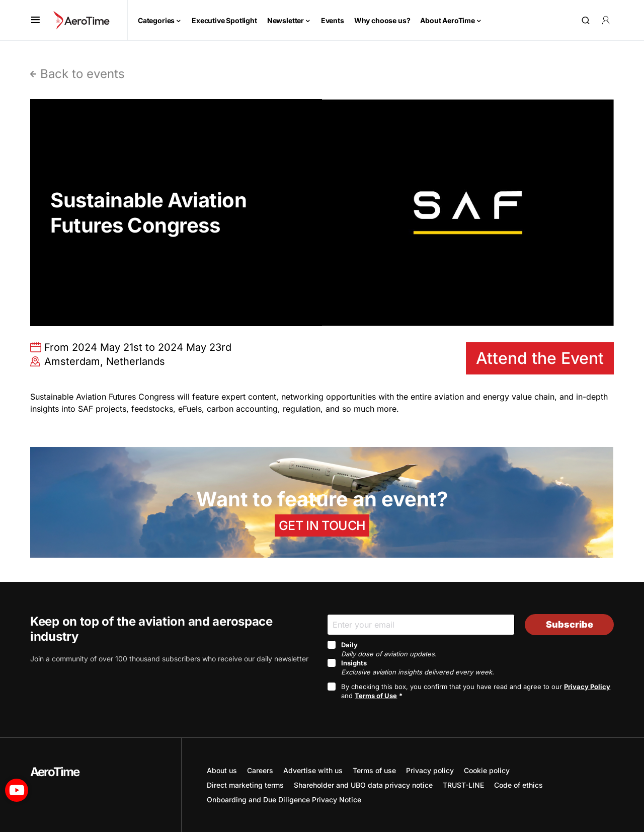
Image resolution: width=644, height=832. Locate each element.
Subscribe (570, 624)
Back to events (83, 74)
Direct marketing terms (245, 785)
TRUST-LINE (463, 785)
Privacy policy (430, 770)
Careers (260, 770)
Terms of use (374, 770)
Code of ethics (518, 785)
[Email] (421, 624)
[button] (35, 20)
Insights (418, 667)
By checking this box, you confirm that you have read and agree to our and (476, 691)
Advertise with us (313, 770)
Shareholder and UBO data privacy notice (363, 785)
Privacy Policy (587, 687)
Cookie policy (487, 770)
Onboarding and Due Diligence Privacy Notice (284, 800)
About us (222, 770)
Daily (389, 649)
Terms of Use (376, 696)
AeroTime (55, 772)
